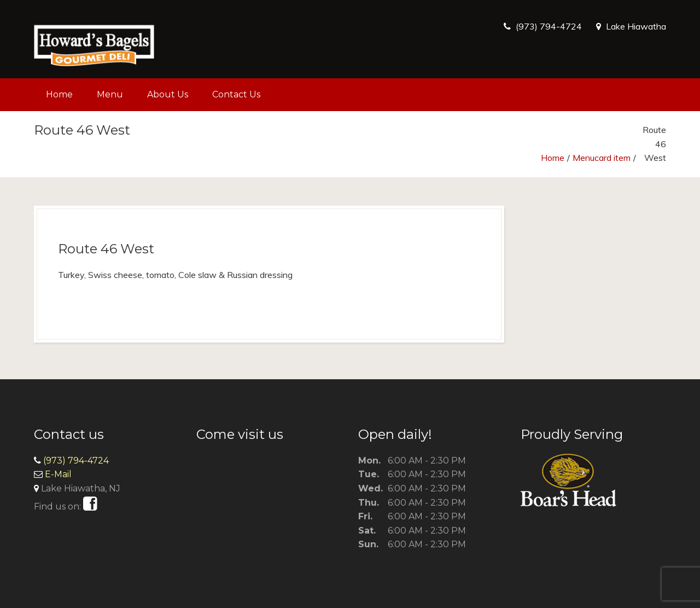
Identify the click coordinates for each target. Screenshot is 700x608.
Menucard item (602, 158)
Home (59, 94)
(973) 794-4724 (549, 26)
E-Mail (58, 474)
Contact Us (236, 94)
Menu (110, 94)
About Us (168, 94)
